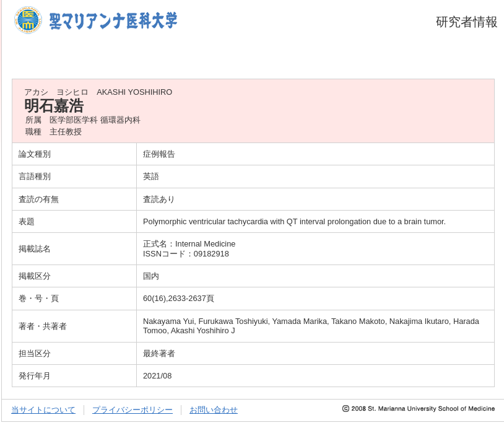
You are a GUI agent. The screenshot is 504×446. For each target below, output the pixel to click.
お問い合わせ (214, 410)
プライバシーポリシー (133, 410)
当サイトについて (43, 410)
